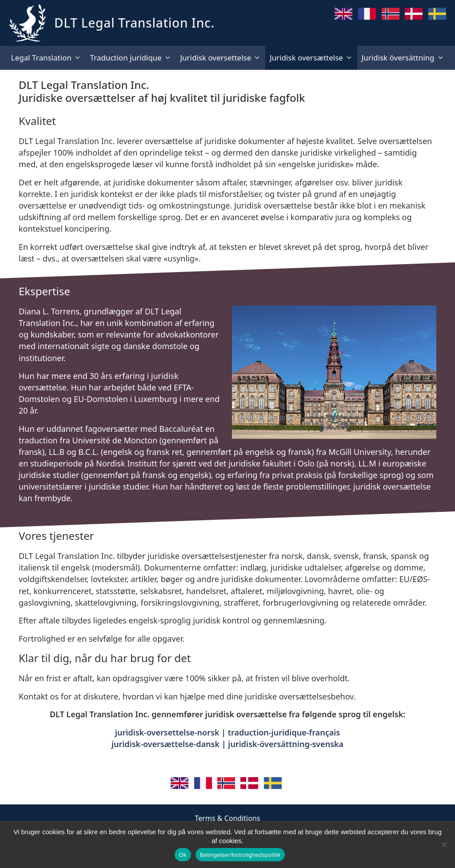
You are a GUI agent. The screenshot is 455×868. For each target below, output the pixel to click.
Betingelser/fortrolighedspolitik (240, 855)
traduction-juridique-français (284, 732)
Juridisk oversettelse (223, 58)
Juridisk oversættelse (313, 58)
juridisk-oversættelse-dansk (166, 744)
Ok (183, 855)
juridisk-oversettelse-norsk (167, 732)
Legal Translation (48, 58)
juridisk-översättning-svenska (286, 744)
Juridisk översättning (405, 58)
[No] (444, 844)
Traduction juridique (133, 58)
